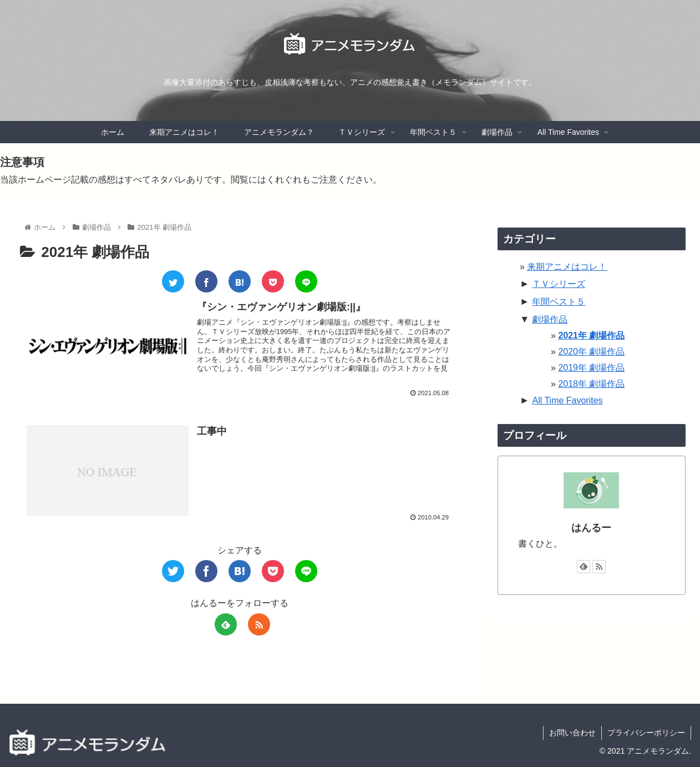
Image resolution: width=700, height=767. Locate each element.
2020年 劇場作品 (591, 352)
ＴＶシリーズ (559, 284)
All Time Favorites (567, 400)
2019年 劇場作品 (591, 368)
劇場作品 (550, 319)
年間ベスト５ (559, 302)
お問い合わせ (572, 733)
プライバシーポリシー (646, 733)
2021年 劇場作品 (591, 335)
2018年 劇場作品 (591, 384)
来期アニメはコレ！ (567, 267)
